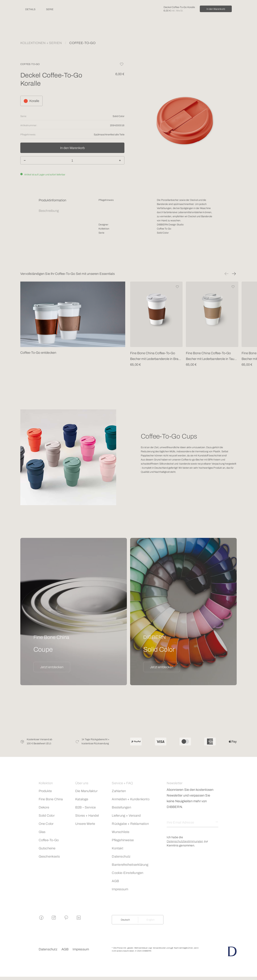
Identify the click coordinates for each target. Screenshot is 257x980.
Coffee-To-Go (49, 840)
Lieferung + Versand (126, 815)
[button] (227, 274)
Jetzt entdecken (52, 667)
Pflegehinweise (123, 840)
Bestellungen (121, 807)
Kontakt (117, 848)
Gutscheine (47, 848)
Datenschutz (121, 856)
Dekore (44, 807)
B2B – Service (86, 807)
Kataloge (82, 799)
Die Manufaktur (86, 791)
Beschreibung (49, 211)
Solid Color (47, 815)
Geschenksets (49, 856)
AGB (115, 881)
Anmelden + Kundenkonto (131, 799)
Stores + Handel (87, 815)
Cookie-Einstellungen (128, 873)
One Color (46, 824)
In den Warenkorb (216, 9)
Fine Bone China (51, 799)
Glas (42, 832)
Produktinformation (53, 200)
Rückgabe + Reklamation (130, 824)
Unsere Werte (85, 824)
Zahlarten (119, 791)
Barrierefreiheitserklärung (130, 865)
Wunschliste (121, 832)
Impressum (120, 889)
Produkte (45, 791)
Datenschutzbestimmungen (185, 841)
